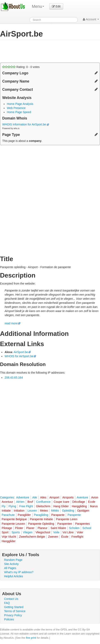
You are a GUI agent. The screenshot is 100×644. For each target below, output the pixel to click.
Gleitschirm (43, 506)
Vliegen (28, 532)
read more (11, 323)
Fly (4, 506)
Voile (56, 532)
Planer (30, 528)
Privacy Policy (13, 615)
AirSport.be (21, 352)
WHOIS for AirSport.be (19, 356)
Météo (55, 511)
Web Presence (16, 108)
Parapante (58, 515)
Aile (35, 497)
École (65, 537)
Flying (12, 506)
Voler (80, 532)
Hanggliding (79, 506)
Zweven (53, 537)
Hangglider (9, 541)
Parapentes (83, 524)
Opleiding (68, 511)
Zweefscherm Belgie (32, 537)
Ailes (43, 497)
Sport (5, 532)
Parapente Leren (67, 519)
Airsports (68, 497)
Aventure (82, 497)
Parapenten (65, 524)
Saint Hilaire (58, 528)
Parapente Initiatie (41, 519)
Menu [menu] (38, 6)
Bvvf (30, 502)
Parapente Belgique (14, 519)
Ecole (92, 502)
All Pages (10, 568)
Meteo (44, 511)
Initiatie (6, 511)
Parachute (8, 515)
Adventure (23, 497)
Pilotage (7, 528)
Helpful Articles (14, 576)
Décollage (79, 502)
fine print (31, 638)
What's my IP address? (19, 572)
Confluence (43, 502)
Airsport (54, 497)
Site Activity (11, 564)
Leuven (32, 511)
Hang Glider (61, 506)
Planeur (43, 528)
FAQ (7, 603)
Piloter (19, 528)
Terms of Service (15, 611)
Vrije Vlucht (9, 537)
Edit (56, 6)
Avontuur (7, 502)
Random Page (13, 560)
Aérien (20, 502)
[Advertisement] (33, 51)
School (87, 528)
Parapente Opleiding (41, 524)
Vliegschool (43, 532)
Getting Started (14, 607)
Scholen (74, 528)
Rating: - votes (21, 67)
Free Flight (26, 506)
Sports (16, 532)
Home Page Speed (19, 112)
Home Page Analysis (20, 104)
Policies (9, 619)
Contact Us (11, 599)
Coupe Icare (61, 502)
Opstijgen (83, 511)
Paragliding (41, 515)
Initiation (19, 511)
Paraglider (24, 515)
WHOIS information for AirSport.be (26, 124)
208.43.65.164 (14, 378)
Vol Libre (68, 532)
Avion (95, 497)
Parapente (74, 515)
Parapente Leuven (13, 524)
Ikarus (94, 506)
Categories (7, 497)
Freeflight (77, 537)
